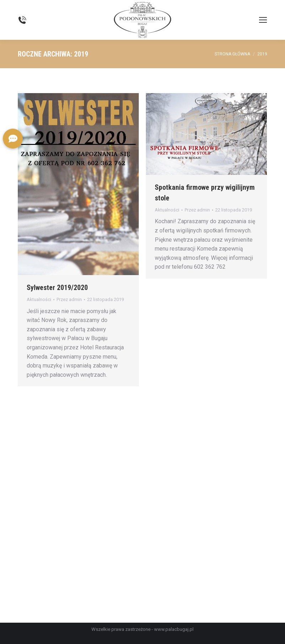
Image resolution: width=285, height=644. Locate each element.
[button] (13, 139)
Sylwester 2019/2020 (57, 288)
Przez (69, 299)
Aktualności (39, 299)
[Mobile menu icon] (263, 20)
